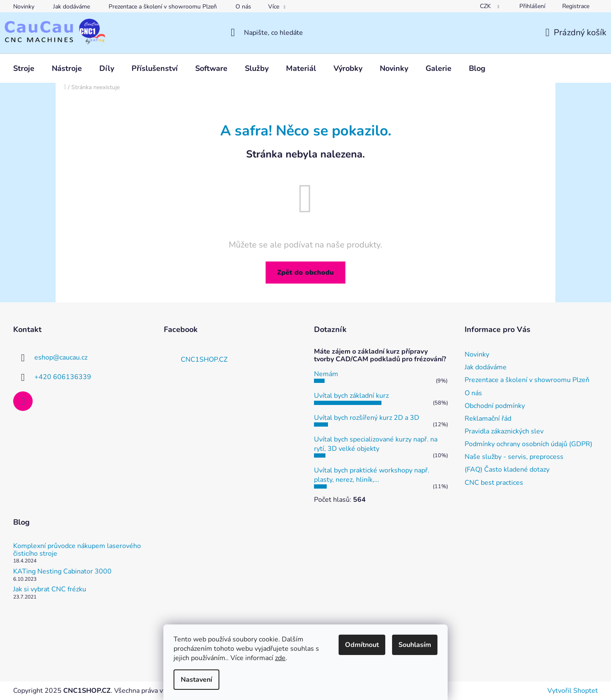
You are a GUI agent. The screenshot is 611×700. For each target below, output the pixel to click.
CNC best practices (494, 483)
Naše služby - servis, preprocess (514, 457)
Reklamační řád (488, 419)
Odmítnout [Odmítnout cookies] (362, 645)
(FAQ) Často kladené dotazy (507, 469)
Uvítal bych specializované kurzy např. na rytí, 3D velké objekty (376, 444)
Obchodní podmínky (495, 406)
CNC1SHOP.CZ (204, 360)
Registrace (576, 6)
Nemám (326, 374)
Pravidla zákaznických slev (504, 431)
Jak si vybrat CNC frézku (50, 590)
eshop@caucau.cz (61, 357)
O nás (243, 7)
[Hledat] (306, 33)
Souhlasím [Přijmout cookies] (415, 645)
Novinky (24, 7)
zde (280, 658)
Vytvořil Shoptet (573, 691)
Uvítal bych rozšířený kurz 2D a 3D (367, 418)
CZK (486, 6)
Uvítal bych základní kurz (351, 396)
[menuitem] (24, 68)
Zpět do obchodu (305, 273)
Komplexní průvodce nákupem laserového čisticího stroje (77, 550)
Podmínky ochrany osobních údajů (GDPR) (528, 444)
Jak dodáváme (71, 7)
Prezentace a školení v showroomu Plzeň (163, 7)
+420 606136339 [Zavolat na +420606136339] (63, 377)
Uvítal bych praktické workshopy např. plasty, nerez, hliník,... (372, 475)
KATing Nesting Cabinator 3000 (62, 572)
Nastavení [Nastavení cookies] (196, 680)
